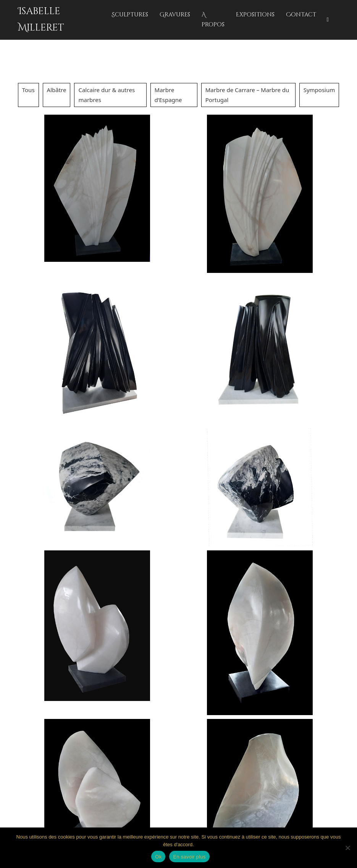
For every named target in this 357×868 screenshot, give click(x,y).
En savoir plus (189, 857)
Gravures (175, 15)
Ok (158, 857)
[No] (347, 848)
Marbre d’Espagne (168, 95)
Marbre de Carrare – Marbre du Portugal (247, 95)
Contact (301, 15)
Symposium (319, 90)
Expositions (255, 15)
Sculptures (130, 15)
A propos (213, 20)
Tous (28, 90)
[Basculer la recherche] (328, 20)
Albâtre (57, 90)
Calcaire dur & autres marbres (107, 95)
